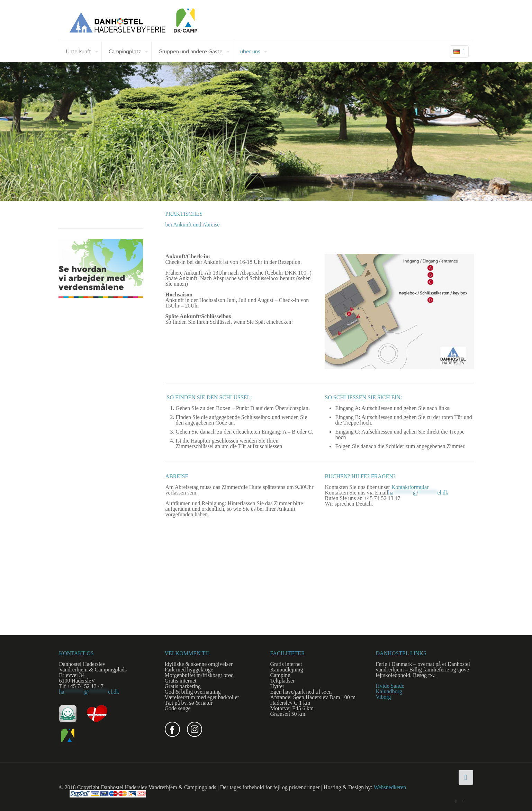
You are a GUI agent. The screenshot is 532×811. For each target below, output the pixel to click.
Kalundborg (389, 691)
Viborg (384, 697)
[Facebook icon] (456, 801)
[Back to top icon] (466, 777)
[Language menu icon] (459, 52)
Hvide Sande (390, 686)
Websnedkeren (390, 787)
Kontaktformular (410, 487)
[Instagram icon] (464, 801)
